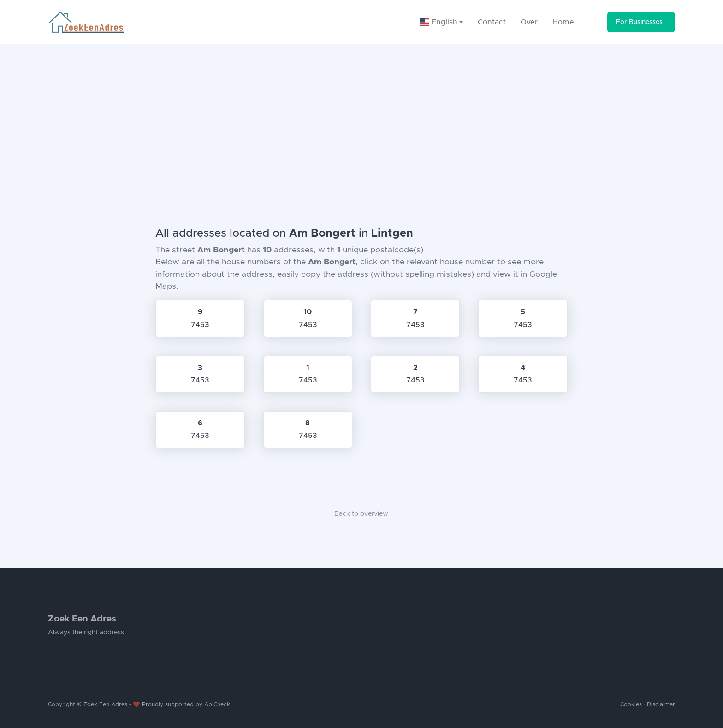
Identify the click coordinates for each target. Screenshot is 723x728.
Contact (492, 22)
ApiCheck (217, 705)
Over (529, 22)
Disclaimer (661, 705)
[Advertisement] (361, 113)
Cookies (631, 705)
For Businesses (639, 22)
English (439, 22)
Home (563, 22)
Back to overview (361, 514)
